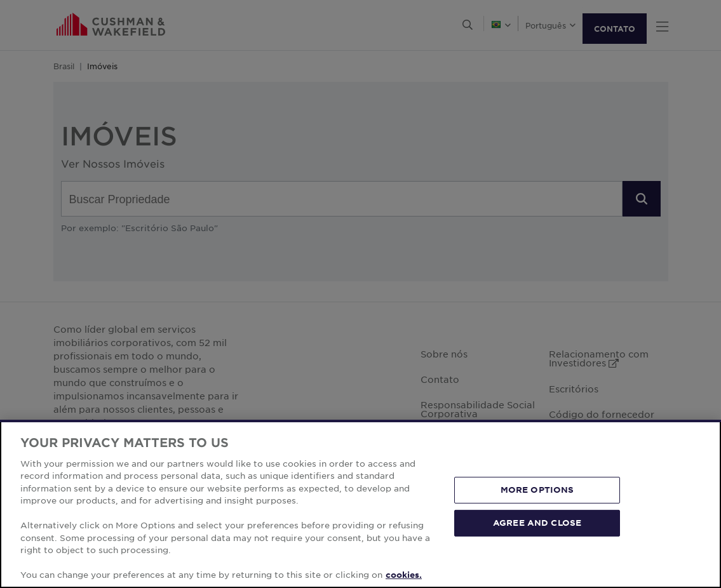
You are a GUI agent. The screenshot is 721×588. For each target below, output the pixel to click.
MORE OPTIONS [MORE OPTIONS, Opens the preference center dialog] (537, 490)
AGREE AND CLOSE (537, 523)
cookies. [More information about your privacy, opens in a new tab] (404, 575)
